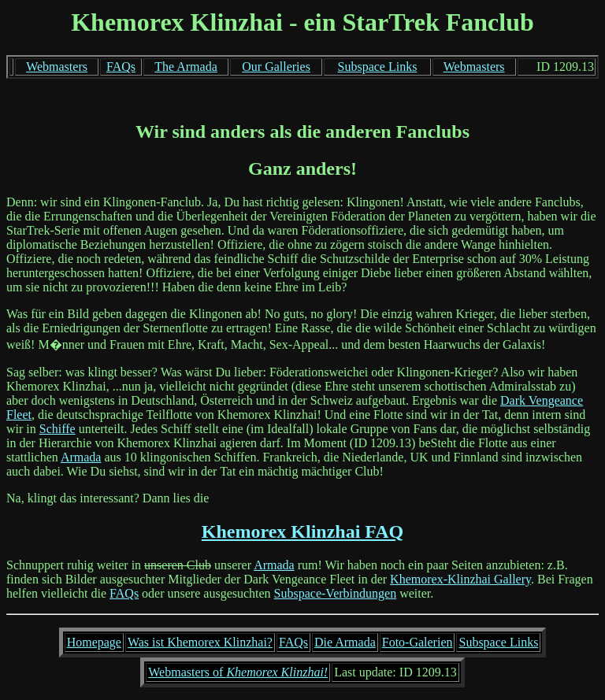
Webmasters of (238, 672)
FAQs (121, 67)
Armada (81, 457)
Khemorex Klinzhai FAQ (302, 531)
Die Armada (345, 642)
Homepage (94, 642)
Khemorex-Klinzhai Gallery (460, 579)
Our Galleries (276, 67)
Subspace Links (378, 67)
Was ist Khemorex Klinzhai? (200, 642)
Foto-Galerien (418, 642)
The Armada (186, 67)
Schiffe (58, 429)
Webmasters (57, 67)
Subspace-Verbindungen (336, 593)
